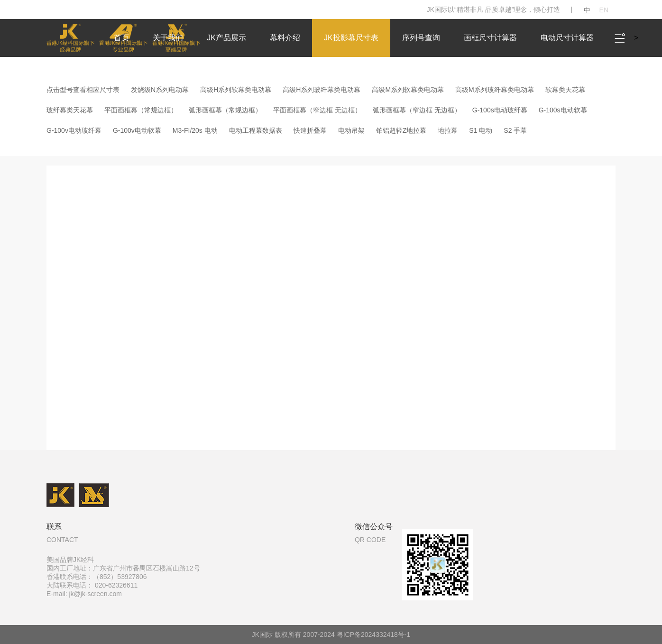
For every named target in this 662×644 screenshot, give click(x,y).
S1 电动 (481, 130)
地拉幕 (448, 130)
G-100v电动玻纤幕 (74, 130)
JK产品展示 (226, 38)
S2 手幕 (515, 130)
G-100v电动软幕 (137, 130)
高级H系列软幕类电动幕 (236, 90)
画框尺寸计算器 (490, 38)
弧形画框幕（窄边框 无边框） (417, 110)
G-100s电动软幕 (563, 110)
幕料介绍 (285, 38)
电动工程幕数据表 (256, 130)
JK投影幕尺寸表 (351, 38)
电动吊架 (351, 130)
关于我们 (168, 38)
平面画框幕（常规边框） (141, 110)
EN (604, 10)
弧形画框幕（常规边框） (225, 110)
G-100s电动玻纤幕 (500, 110)
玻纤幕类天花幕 (70, 110)
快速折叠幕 (310, 130)
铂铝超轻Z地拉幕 (401, 130)
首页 (121, 38)
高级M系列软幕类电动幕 (408, 90)
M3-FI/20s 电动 (195, 130)
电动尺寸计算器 (567, 38)
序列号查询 (421, 38)
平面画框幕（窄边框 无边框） (317, 110)
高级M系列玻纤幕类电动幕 (495, 90)
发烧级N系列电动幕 (160, 90)
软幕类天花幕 (565, 90)
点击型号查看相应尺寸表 (83, 90)
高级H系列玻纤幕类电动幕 (322, 90)
